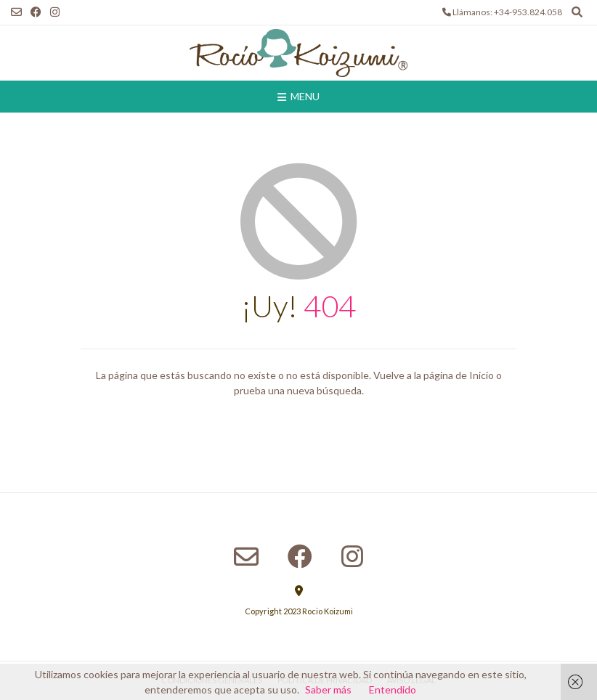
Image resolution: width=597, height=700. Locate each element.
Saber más (328, 689)
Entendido (393, 689)
